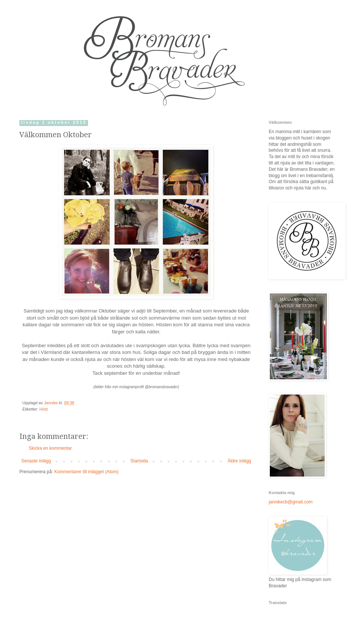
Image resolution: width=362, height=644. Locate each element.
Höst (44, 409)
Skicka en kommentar (50, 448)
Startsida (139, 461)
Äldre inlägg (239, 461)
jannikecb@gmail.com (291, 502)
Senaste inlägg (36, 461)
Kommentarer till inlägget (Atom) (86, 472)
